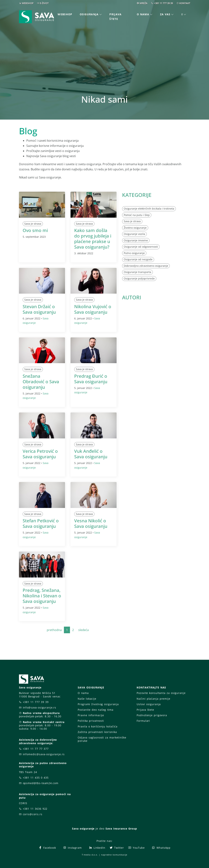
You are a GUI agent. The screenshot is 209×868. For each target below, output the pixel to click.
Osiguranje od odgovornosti (141, 247)
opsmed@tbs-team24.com (41, 783)
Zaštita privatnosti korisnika (97, 732)
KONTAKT (185, 3)
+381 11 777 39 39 (163, 3)
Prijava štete (115, 17)
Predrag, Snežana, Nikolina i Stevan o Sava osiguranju (42, 596)
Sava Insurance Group (121, 829)
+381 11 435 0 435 (36, 778)
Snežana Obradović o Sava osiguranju (41, 381)
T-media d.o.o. (90, 855)
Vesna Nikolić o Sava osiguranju (91, 523)
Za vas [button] (165, 14)
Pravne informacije (91, 715)
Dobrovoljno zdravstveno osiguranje (146, 266)
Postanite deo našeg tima (95, 710)
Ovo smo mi (35, 230)
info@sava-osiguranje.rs (40, 707)
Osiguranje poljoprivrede (139, 278)
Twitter (117, 848)
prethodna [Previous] (54, 630)
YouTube (136, 848)
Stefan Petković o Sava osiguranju (41, 523)
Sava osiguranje (83, 829)
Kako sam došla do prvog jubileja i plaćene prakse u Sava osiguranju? (93, 239)
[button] (184, 14)
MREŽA (144, 3)
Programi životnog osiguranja (98, 704)
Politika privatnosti (91, 721)
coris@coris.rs (33, 814)
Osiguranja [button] (89, 14)
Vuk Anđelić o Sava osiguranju (91, 454)
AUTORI (132, 297)
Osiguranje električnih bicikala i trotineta (149, 209)
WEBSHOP (28, 3)
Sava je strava (33, 224)
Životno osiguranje (135, 228)
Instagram (72, 848)
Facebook (47, 848)
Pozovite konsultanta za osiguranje (161, 693)
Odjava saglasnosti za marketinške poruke (102, 739)
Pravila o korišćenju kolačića (98, 726)
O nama (83, 693)
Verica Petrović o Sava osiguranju (40, 454)
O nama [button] (143, 14)
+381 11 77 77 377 (36, 749)
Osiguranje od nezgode (138, 259)
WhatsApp (161, 848)
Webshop (65, 14)
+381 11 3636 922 (35, 809)
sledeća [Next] (84, 630)
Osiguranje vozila (134, 234)
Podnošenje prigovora (152, 715)
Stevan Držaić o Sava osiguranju (39, 309)
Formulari (143, 721)
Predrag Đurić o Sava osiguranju (91, 379)
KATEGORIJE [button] (137, 195)
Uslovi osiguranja (149, 704)
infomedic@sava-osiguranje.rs (44, 754)
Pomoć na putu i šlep (137, 215)
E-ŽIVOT (44, 3)
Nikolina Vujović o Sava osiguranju (93, 309)
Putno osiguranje (134, 253)
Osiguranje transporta (137, 272)
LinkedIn (97, 848)
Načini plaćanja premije (153, 699)
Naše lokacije (87, 699)
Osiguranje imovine (136, 240)
